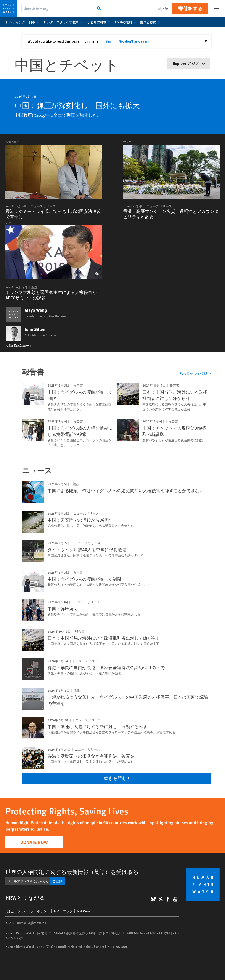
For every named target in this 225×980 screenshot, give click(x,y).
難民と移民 (151, 22)
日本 (34, 22)
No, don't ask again (134, 41)
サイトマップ (63, 911)
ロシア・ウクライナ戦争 (64, 22)
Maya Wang (36, 310)
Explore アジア (189, 63)
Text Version (85, 911)
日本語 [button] (163, 8)
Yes (108, 41)
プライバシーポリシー (34, 911)
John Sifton (35, 329)
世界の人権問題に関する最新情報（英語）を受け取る (72, 872)
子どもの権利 (99, 22)
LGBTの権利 (126, 22)
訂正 (11, 911)
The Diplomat (23, 345)
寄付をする (190, 8)
